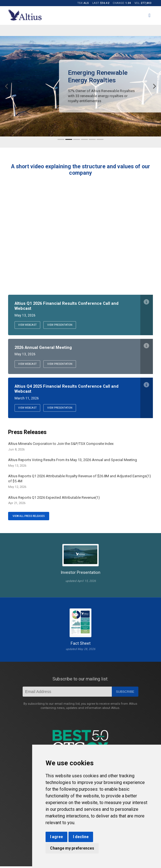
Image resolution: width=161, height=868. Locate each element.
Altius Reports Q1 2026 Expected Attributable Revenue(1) (54, 502)
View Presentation (64, 325)
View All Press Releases (30, 518)
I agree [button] (56, 837)
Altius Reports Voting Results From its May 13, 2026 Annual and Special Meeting (73, 464)
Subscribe (125, 694)
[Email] (67, 694)
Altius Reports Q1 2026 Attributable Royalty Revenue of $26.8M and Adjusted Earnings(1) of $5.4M (80, 483)
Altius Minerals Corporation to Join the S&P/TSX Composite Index (61, 448)
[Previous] (7, 86)
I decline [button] (81, 837)
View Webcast (29, 325)
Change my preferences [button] (72, 848)
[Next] (154, 86)
